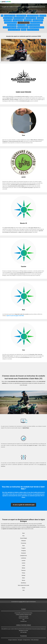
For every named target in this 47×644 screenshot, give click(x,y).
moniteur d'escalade (21, 25)
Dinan (23, 546)
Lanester (23, 561)
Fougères (23, 548)
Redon (23, 578)
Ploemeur (23, 570)
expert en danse (43, 16)
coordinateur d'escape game (33, 16)
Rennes (23, 580)
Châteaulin (23, 541)
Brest (24, 533)
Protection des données (24, 616)
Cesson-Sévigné (23, 538)
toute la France (26, 428)
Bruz (23, 536)
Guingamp (23, 551)
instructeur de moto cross (31, 18)
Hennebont (23, 553)
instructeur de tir (40, 18)
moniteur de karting (28, 20)
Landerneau (23, 558)
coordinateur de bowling (21, 16)
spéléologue (24, 30)
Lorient (23, 565)
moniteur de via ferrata (12, 25)
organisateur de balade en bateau (10, 27)
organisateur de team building (14, 30)
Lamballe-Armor (23, 556)
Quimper (23, 575)
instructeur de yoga (8, 20)
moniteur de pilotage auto (38, 20)
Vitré (24, 590)
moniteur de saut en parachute (36, 23)
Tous (2, 16)
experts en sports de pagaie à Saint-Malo (15, 316)
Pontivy (23, 573)
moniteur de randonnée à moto (11, 23)
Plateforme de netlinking (24, 618)
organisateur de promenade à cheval (37, 27)
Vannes (23, 588)
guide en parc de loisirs (8, 18)
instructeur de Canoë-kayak (19, 18)
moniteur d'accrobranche (18, 20)
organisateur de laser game (23, 27)
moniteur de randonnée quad (24, 23)
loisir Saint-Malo (23, 632)
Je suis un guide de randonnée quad (23, 505)
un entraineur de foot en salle (33, 30)
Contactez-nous (24, 621)
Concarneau (23, 543)
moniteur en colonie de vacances (33, 25)
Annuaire (16, 613)
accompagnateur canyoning (10, 16)
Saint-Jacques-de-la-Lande (24, 585)
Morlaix (23, 568)
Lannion (23, 563)
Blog (23, 620)
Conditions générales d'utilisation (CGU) (23, 615)
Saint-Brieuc (24, 583)
